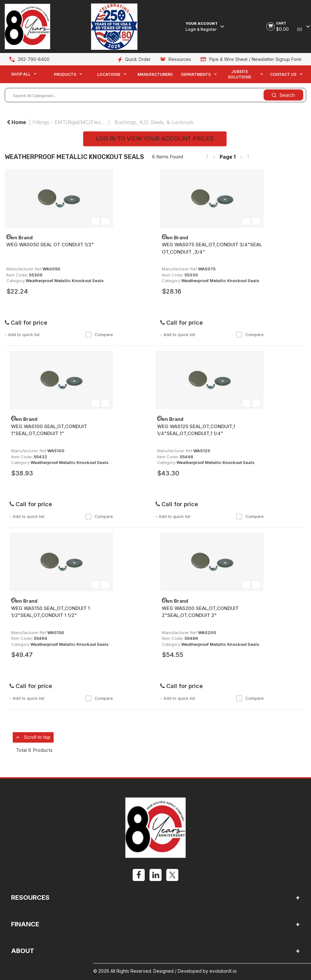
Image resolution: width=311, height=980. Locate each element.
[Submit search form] (283, 95)
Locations (109, 74)
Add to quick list (22, 334)
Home (16, 122)
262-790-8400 (34, 59)
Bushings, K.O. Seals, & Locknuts (154, 122)
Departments (196, 74)
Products (65, 74)
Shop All (21, 74)
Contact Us (283, 74)
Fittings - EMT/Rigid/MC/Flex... (69, 122)
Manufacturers (155, 74)
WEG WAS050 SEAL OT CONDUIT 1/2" (50, 245)
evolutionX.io (223, 971)
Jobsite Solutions (239, 74)
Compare (99, 334)
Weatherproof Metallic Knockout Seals (65, 281)
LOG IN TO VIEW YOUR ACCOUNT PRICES (155, 139)
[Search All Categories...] (155, 95)
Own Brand (20, 238)
